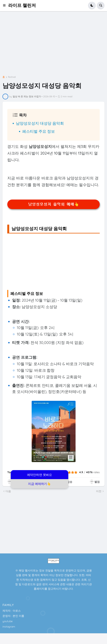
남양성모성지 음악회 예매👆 (54, 204)
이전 (99, 491)
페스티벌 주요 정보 (39, 131)
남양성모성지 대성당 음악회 (40, 123)
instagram (9, 627)
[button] (5, 6)
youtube (8, 621)
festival (12, 77)
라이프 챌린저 (22, 5)
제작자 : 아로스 (12, 611)
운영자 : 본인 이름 (13, 616)
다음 (8, 491)
